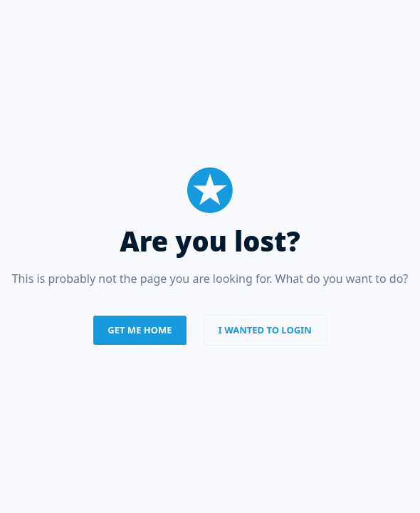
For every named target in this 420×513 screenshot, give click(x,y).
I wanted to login (265, 330)
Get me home (140, 330)
